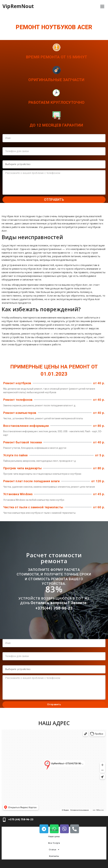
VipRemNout (18, 6)
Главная (54, 830)
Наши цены (54, 836)
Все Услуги (54, 843)
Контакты (54, 856)
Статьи (54, 850)
